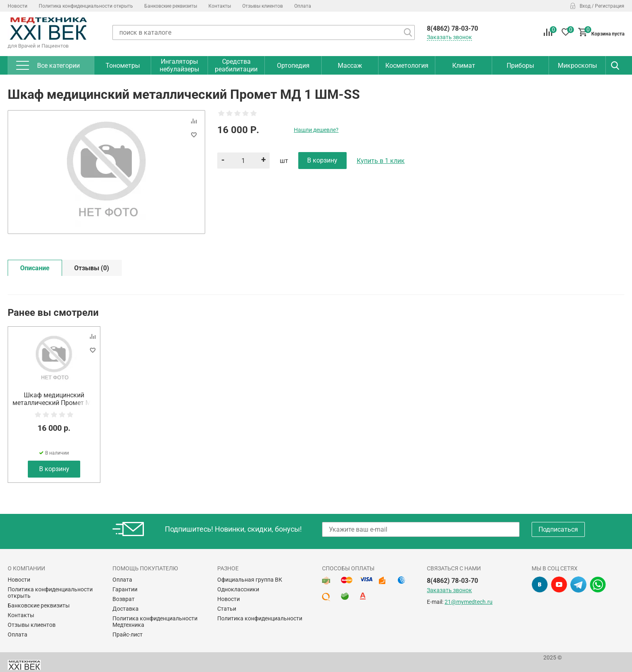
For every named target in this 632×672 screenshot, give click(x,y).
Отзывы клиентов (263, 6)
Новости (18, 6)
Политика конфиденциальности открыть (86, 6)
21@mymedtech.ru (469, 602)
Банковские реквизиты (171, 6)
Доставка (126, 609)
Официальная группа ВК (250, 580)
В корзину (54, 469)
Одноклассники (238, 589)
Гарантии (125, 589)
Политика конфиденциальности (260, 618)
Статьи (227, 609)
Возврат (124, 599)
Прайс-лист (128, 634)
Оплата (303, 6)
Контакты (220, 6)
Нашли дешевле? (316, 130)
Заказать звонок (449, 37)
